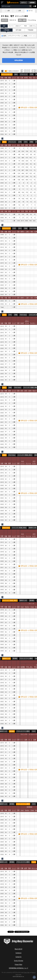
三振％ (28, 232)
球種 (31, 142)
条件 (5, 36)
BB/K (32, 232)
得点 (30, 78)
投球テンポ (32, 528)
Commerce (18, 953)
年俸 (25, 26)
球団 (9, 78)
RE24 (34, 391)
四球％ (22, 232)
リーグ (14, 78)
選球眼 (32, 600)
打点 (34, 78)
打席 (22, 78)
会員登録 (32, 3)
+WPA (30, 391)
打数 (26, 145)
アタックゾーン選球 (26, 659)
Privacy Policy (18, 964)
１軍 (8, 11)
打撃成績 (7, 30)
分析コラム (33, 26)
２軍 (19, 11)
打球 (32, 74)
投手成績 (18, 30)
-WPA (26, 391)
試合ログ (18, 26)
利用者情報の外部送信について (19, 968)
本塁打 (26, 78)
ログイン (24, 3)
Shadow (27, 607)
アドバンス (24, 74)
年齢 (6, 78)
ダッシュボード (7, 74)
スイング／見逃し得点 (25, 455)
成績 (4, 26)
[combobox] (15, 6)
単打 (34, 145)
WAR (27, 731)
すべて (31, 11)
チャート (11, 26)
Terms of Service (19, 961)
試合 (18, 78)
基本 (16, 74)
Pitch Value (23, 315)
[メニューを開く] (3, 3)
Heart (22, 607)
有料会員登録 (19, 60)
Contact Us (18, 957)
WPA (26, 142)
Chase (32, 607)
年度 (25, 36)
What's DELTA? (18, 949)
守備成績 (30, 30)
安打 (30, 145)
